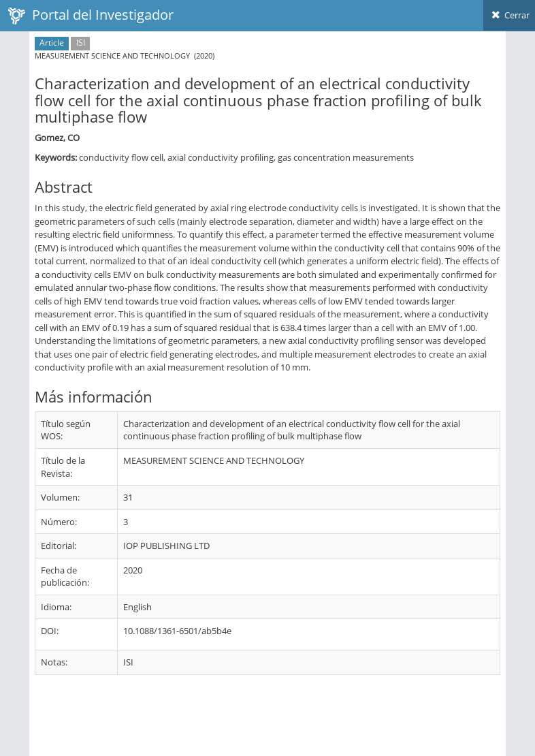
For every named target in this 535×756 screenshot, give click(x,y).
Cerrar (509, 15)
